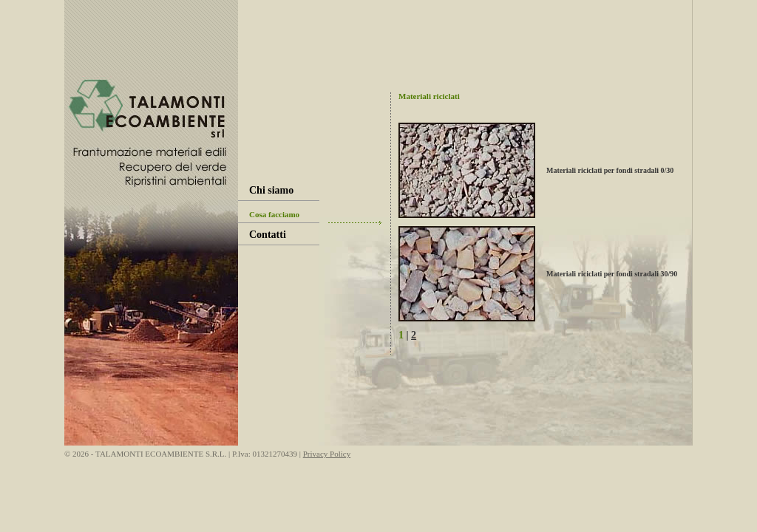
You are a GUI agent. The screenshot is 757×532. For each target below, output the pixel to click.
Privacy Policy (327, 454)
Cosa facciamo (274, 214)
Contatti (268, 235)
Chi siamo (271, 190)
